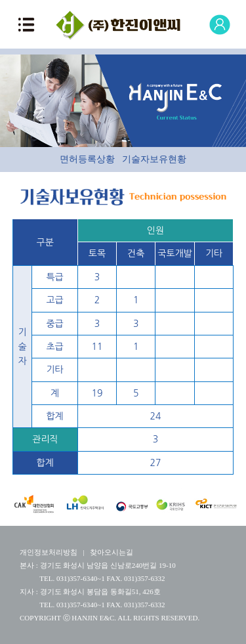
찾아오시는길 (112, 552)
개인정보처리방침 (49, 552)
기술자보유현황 (154, 159)
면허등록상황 (87, 159)
